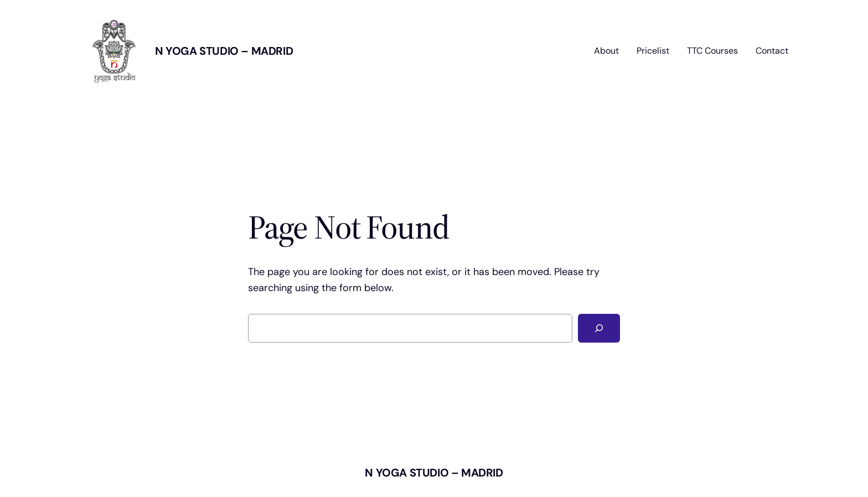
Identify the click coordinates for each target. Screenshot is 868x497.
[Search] (599, 328)
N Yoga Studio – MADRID (224, 51)
